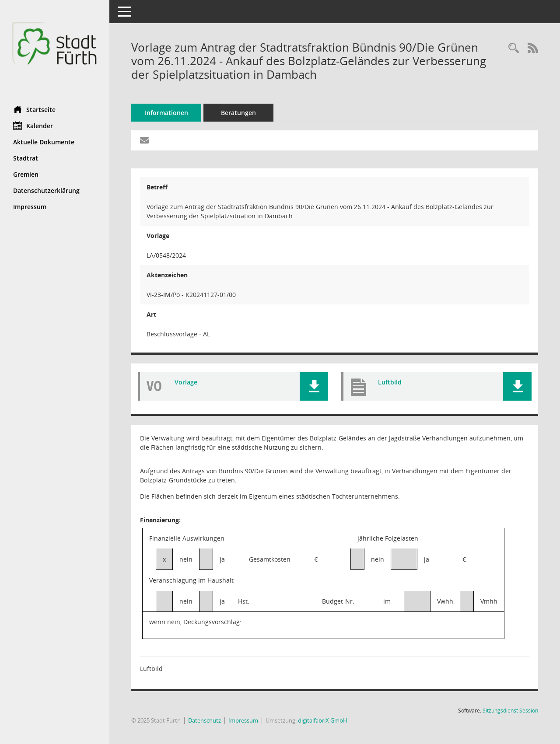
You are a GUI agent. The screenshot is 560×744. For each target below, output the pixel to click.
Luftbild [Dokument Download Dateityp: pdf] (390, 382)
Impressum (243, 720)
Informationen (166, 113)
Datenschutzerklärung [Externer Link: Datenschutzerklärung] (46, 190)
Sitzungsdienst (510, 711)
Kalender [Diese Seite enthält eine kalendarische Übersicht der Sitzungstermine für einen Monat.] (33, 126)
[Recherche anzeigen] (514, 48)
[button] (314, 386)
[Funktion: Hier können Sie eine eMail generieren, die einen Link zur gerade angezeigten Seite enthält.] (144, 140)
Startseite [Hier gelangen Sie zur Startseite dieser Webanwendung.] (34, 109)
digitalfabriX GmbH (323, 720)
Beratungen (238, 113)
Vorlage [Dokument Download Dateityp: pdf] (186, 382)
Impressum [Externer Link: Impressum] (30, 207)
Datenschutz (205, 720)
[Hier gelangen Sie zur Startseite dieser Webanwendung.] (55, 50)
